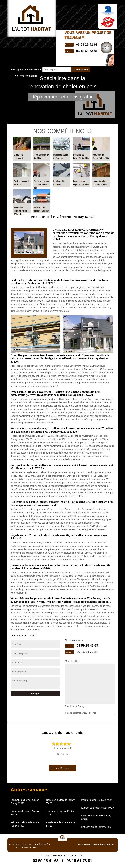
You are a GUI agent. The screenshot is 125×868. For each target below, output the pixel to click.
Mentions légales (29, 847)
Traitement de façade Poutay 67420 (60, 802)
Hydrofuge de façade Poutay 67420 (25, 813)
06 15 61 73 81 (87, 652)
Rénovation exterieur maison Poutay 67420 (25, 802)
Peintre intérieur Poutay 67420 (96, 800)
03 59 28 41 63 (87, 44)
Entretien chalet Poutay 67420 (96, 827)
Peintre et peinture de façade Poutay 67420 (25, 824)
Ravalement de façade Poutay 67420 (61, 824)
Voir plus (63, 768)
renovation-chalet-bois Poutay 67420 (96, 817)
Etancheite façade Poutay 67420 (97, 808)
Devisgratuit (106, 47)
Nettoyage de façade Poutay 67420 (60, 813)
